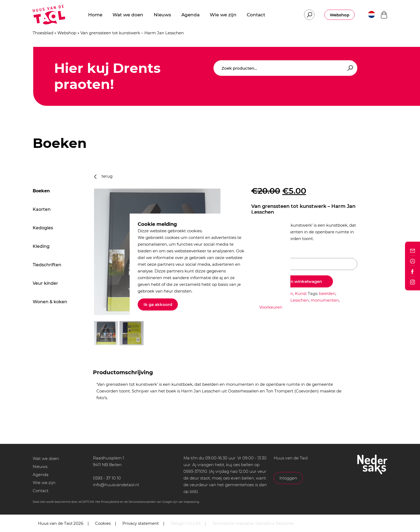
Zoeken (349, 68)
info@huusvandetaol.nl (116, 485)
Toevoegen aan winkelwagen (292, 281)
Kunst (301, 293)
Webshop (340, 15)
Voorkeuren (271, 307)
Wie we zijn (44, 483)
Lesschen (300, 300)
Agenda (41, 475)
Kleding (41, 246)
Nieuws (40, 467)
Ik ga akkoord (158, 304)
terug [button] (103, 176)
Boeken (41, 191)
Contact (41, 491)
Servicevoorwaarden (142, 502)
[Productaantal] (304, 264)
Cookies (103, 523)
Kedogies (43, 228)
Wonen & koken (50, 302)
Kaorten (42, 209)
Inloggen (288, 478)
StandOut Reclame (274, 523)
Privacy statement (141, 523)
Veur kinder (45, 283)
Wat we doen (46, 458)
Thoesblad (43, 33)
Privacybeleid (110, 502)
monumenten (325, 300)
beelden (327, 293)
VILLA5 (193, 523)
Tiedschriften (47, 265)
